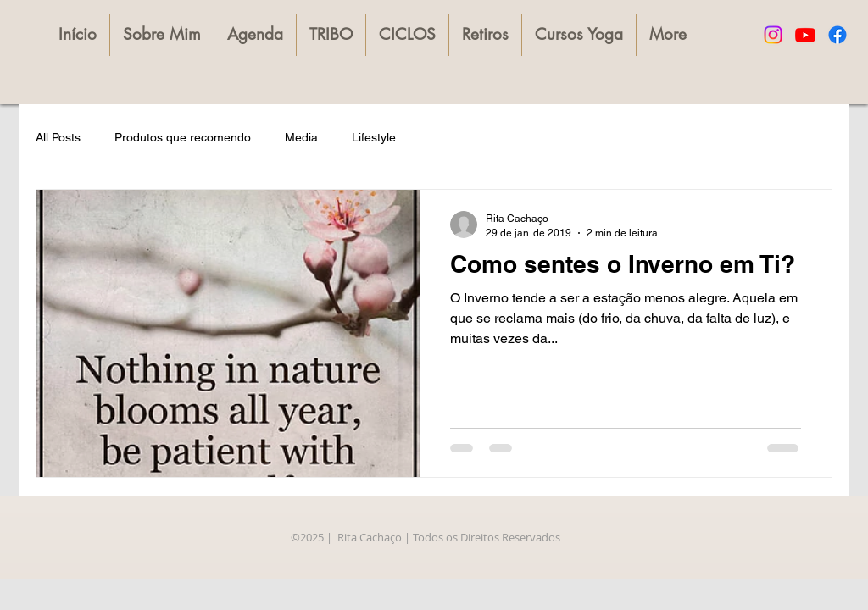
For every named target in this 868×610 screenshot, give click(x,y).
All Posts (58, 137)
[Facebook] (837, 35)
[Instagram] (773, 35)
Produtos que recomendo (183, 137)
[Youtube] (805, 35)
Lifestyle (374, 137)
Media (301, 137)
